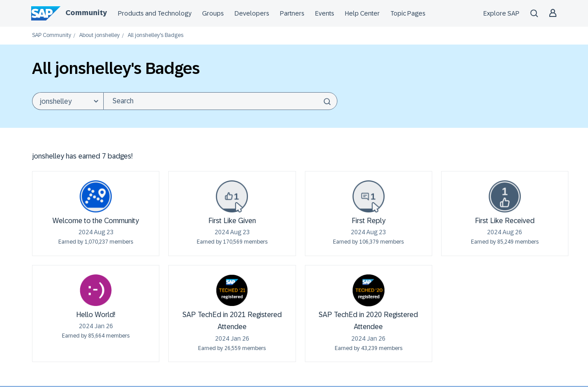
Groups (213, 13)
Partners (292, 13)
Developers (252, 13)
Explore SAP (501, 13)
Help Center (362, 13)
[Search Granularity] (68, 101)
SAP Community (52, 35)
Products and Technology (155, 13)
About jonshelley (99, 35)
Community (86, 13)
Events (325, 13)
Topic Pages (408, 13)
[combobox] (220, 101)
